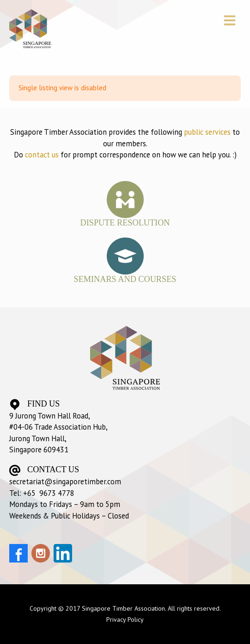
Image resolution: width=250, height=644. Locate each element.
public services (207, 132)
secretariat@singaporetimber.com (65, 481)
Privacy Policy (125, 619)
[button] (229, 21)
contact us (42, 155)
